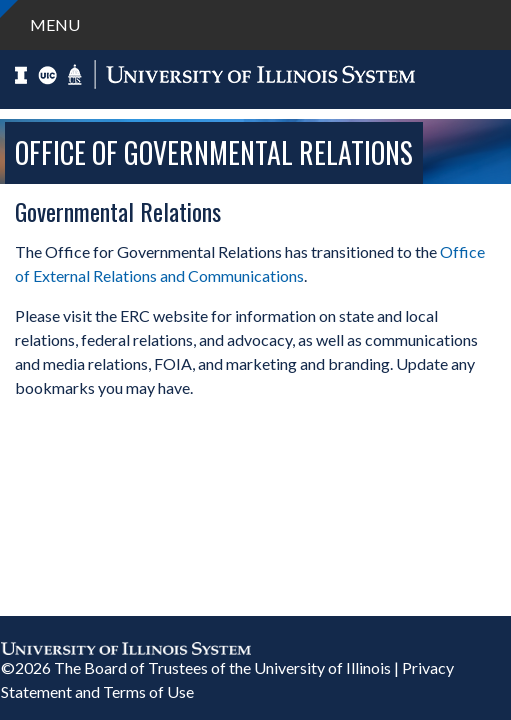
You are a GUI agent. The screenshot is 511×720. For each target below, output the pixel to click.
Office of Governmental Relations (214, 152)
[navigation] (255, 25)
